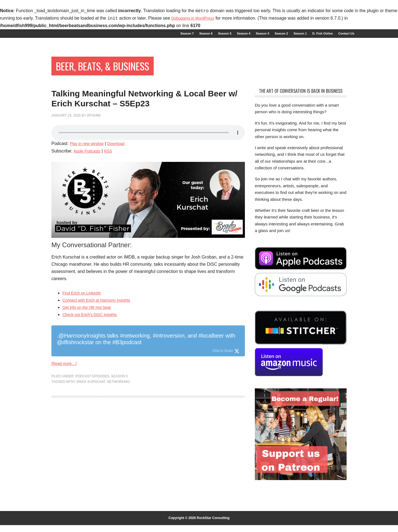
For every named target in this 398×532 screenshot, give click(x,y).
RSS (112, 185)
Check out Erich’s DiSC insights (94, 349)
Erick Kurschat (91, 418)
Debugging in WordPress (196, 18)
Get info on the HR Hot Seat (90, 342)
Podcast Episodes (92, 412)
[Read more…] (66, 399)
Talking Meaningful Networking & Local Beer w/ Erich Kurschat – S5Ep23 (139, 119)
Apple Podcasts (89, 185)
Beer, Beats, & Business (118, 71)
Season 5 (119, 412)
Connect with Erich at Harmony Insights (101, 335)
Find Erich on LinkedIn (84, 328)
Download (122, 178)
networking (118, 418)
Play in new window (89, 178)
